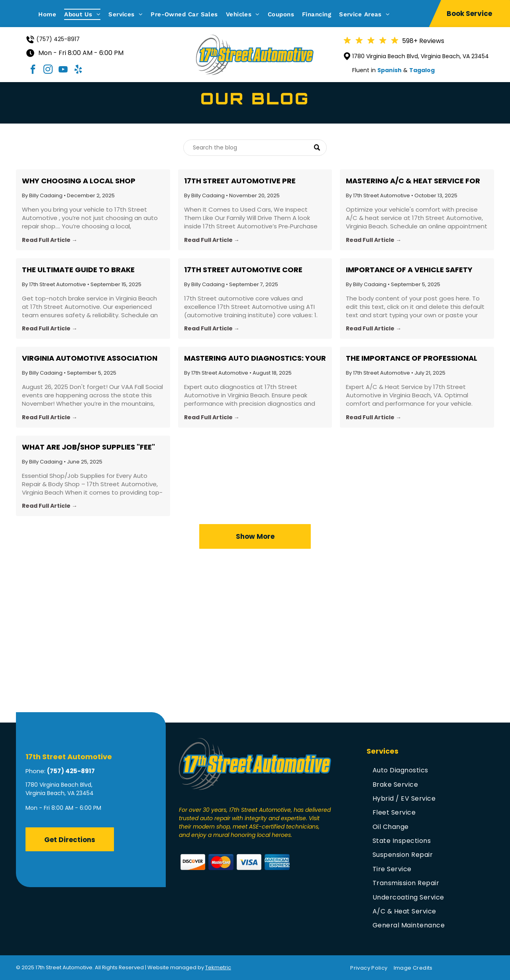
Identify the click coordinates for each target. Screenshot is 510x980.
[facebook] (33, 70)
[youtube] (63, 70)
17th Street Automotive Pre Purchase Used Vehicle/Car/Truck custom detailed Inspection (253, 181)
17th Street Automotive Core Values (243, 270)
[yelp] (78, 70)
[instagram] (48, 70)
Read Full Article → (50, 240)
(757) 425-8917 (58, 39)
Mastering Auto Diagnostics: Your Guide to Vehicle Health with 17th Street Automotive (255, 358)
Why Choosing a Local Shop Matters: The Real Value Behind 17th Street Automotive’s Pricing (89, 181)
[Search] (255, 148)
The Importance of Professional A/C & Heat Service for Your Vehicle (412, 358)
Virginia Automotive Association (90, 358)
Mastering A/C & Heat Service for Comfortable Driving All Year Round (413, 181)
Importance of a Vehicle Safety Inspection (409, 270)
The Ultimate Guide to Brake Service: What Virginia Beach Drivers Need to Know (80, 270)
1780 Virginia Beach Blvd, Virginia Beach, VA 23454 (421, 56)
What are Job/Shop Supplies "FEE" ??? (88, 447)
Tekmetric (218, 967)
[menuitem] (51, 14)
